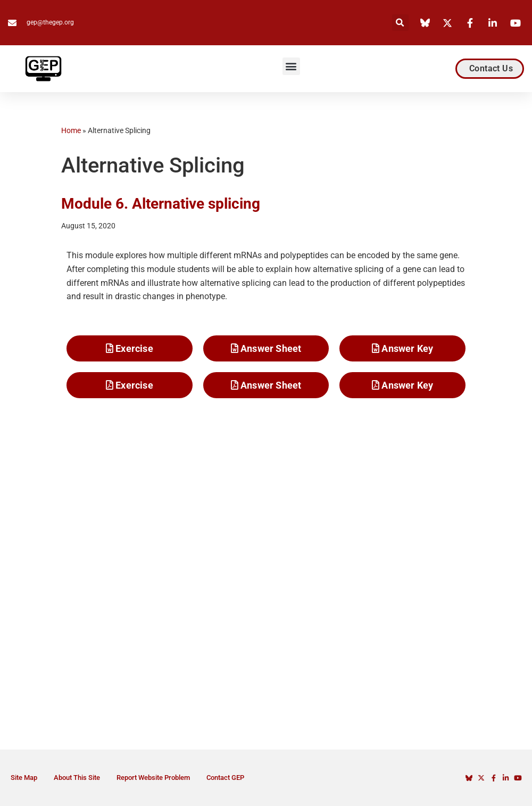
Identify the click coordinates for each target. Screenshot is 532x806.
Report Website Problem (153, 778)
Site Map (24, 778)
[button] (400, 23)
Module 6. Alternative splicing (161, 204)
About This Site (77, 778)
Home (71, 130)
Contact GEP (225, 778)
